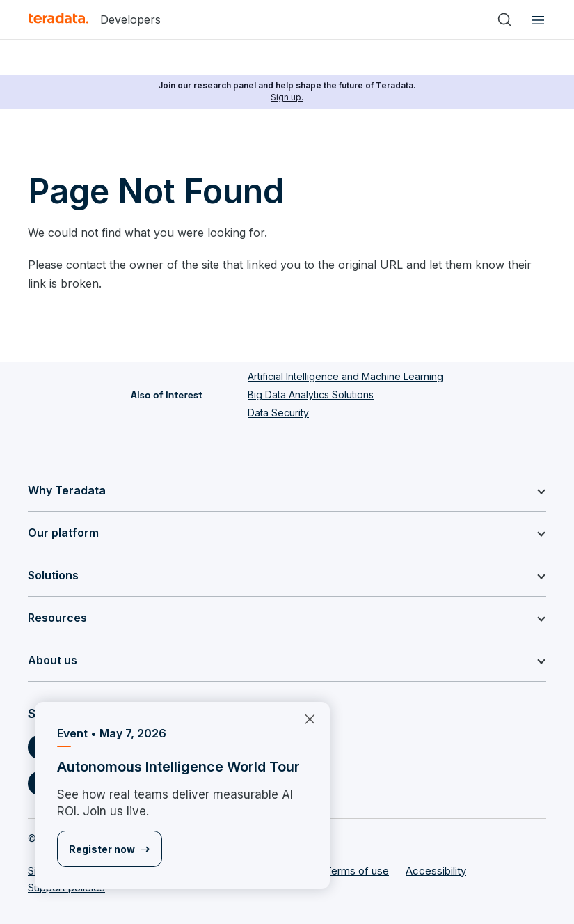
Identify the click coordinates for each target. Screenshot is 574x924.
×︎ (304, 718)
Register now (102, 849)
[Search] (504, 19)
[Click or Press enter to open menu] (536, 19)
